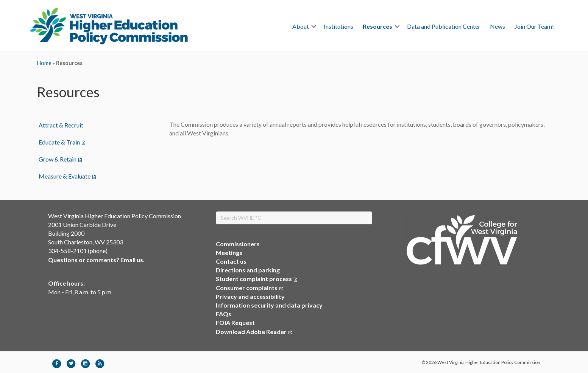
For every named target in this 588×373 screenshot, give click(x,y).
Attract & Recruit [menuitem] (61, 125)
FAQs (224, 314)
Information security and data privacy (269, 305)
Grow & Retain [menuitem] (58, 159)
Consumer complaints (249, 288)
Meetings (229, 253)
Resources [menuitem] (377, 26)
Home (44, 63)
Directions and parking (248, 270)
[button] (314, 26)
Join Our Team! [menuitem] (534, 26)
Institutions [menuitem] (338, 26)
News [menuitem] (498, 26)
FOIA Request (235, 322)
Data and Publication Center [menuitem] (444, 26)
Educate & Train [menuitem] (59, 142)
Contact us (231, 261)
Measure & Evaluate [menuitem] (65, 176)
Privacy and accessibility (250, 296)
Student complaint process (254, 279)
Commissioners (238, 244)
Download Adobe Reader (254, 332)
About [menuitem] (301, 26)
